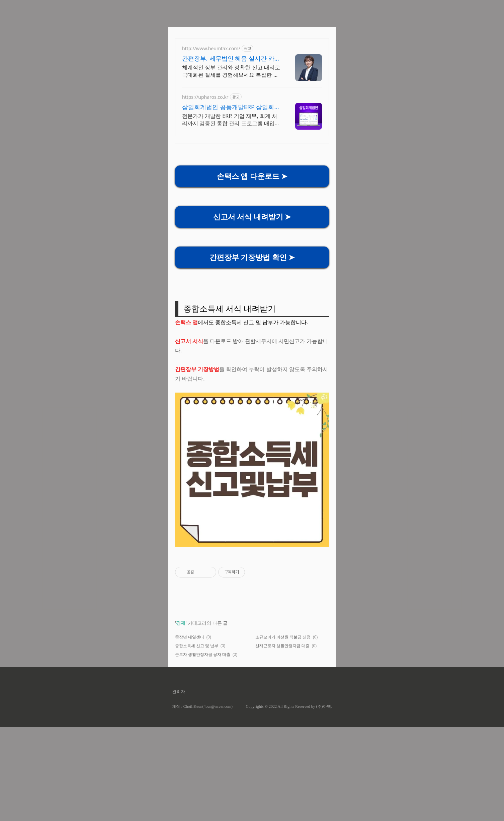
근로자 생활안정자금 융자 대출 (203, 654)
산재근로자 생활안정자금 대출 (282, 646)
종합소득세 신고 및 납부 (197, 646)
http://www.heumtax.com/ (211, 48)
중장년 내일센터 (190, 637)
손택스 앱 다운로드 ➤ (252, 176)
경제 (181, 623)
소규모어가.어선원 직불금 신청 (283, 637)
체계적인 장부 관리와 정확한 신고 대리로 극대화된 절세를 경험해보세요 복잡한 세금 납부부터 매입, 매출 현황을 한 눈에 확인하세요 (231, 71)
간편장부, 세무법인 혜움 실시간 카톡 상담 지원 (231, 58)
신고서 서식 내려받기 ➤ (252, 217)
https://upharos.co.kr (205, 97)
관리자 (179, 692)
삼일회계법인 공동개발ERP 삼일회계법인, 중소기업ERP (231, 107)
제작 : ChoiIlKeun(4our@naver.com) (202, 706)
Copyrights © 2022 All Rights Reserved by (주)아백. (289, 706)
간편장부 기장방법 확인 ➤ (252, 257)
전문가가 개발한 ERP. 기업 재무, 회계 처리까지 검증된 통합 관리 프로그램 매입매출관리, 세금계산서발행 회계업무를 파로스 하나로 (231, 120)
